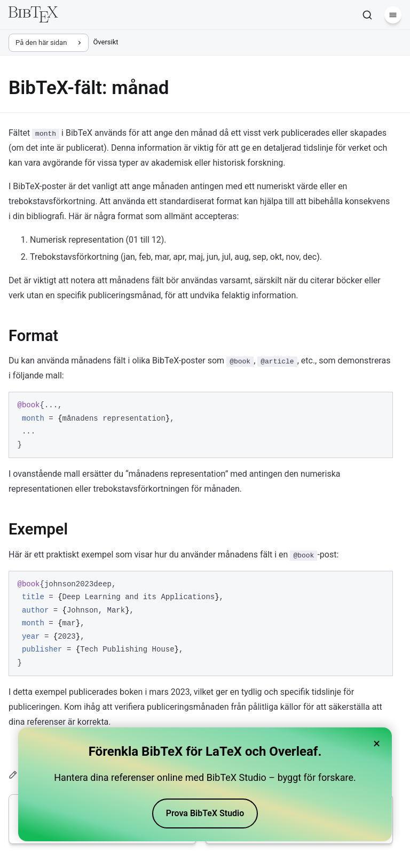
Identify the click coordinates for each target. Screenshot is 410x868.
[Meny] (393, 15)
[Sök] (367, 15)
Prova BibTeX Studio (205, 813)
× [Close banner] (377, 743)
